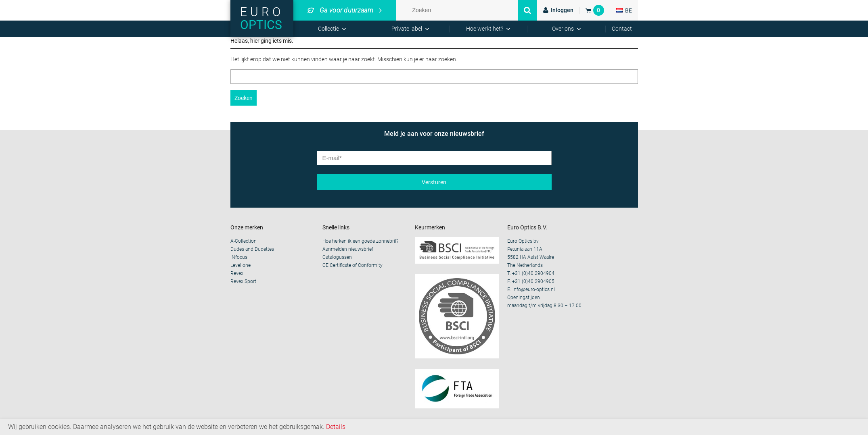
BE (624, 10)
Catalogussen (337, 257)
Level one (241, 265)
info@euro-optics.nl (534, 289)
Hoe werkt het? (485, 29)
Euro (262, 18)
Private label (407, 29)
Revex (237, 273)
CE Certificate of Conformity (352, 265)
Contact (622, 29)
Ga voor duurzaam (340, 10)
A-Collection (244, 241)
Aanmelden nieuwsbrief (348, 249)
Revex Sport (243, 281)
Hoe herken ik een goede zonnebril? (360, 241)
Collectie (328, 29)
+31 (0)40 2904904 (533, 273)
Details (336, 427)
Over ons (563, 29)
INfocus (239, 257)
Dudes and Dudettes (252, 249)
